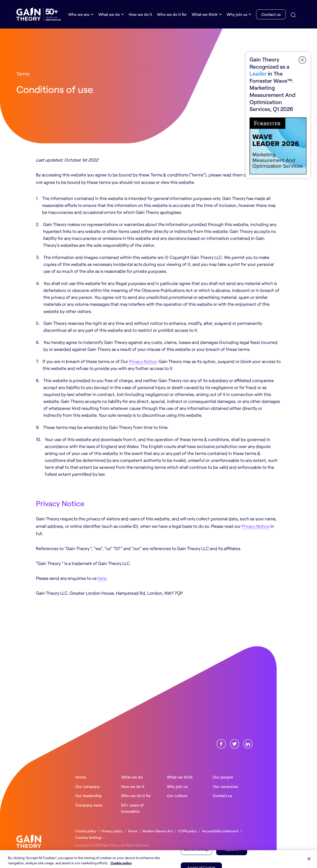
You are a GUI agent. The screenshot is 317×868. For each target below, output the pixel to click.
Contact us (271, 14)
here (102, 578)
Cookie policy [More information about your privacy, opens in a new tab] (121, 863)
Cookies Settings (89, 837)
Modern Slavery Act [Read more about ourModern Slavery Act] (158, 831)
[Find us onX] (235, 743)
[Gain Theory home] (29, 840)
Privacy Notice (143, 361)
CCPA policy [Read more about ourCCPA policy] (188, 831)
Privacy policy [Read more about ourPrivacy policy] (112, 831)
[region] (158, 859)
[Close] (309, 859)
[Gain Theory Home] (39, 14)
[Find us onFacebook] (221, 743)
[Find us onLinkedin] (248, 743)
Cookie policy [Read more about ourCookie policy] (86, 831)
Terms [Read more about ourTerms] (133, 831)
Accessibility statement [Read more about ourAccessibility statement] (221, 831)
